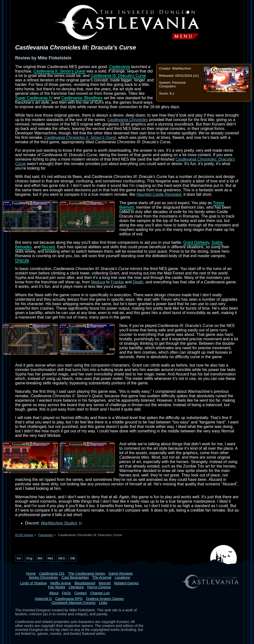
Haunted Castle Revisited (159, 194)
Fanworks (46, 535)
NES (62, 558)
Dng (29, 558)
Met (50, 558)
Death (138, 282)
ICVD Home (24, 535)
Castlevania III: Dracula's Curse (118, 76)
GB (73, 558)
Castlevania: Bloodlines (82, 98)
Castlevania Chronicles (128, 120)
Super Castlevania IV (34, 98)
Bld (40, 558)
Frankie (117, 282)
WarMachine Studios (59, 523)
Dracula (22, 260)
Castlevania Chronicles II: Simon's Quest (80, 137)
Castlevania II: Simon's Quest (59, 71)
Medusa (98, 282)
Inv (19, 558)
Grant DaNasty (196, 242)
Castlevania (120, 67)
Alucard (48, 247)
